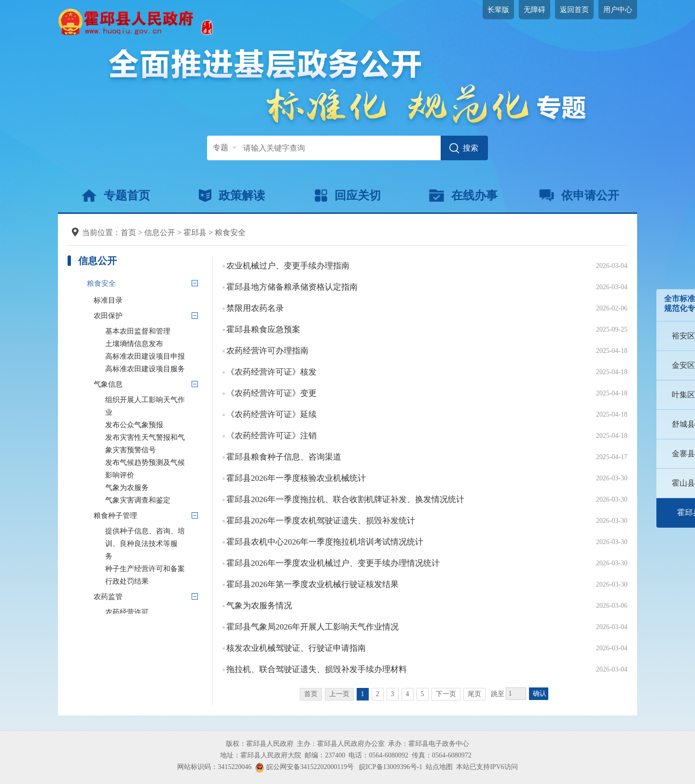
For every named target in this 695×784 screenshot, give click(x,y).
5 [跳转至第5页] (423, 694)
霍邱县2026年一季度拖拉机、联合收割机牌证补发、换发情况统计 (345, 499)
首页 (128, 232)
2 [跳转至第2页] (378, 694)
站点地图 (439, 767)
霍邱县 (195, 232)
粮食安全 (230, 232)
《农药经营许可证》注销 (271, 436)
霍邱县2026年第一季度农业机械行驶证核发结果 (313, 584)
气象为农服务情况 (259, 606)
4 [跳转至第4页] (408, 694)
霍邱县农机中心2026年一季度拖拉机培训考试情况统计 (325, 542)
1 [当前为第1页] (363, 694)
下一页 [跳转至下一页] (446, 694)
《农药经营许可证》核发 (271, 372)
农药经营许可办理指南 (267, 351)
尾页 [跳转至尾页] (474, 694)
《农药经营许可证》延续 (271, 414)
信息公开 (160, 232)
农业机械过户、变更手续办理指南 (288, 266)
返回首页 (574, 10)
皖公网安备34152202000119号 (304, 767)
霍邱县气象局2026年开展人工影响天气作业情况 (313, 627)
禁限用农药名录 (255, 308)
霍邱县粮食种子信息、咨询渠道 (284, 457)
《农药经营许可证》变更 (271, 393)
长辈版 (498, 10)
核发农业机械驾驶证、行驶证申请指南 (296, 648)
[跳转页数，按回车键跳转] (516, 694)
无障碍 (535, 10)
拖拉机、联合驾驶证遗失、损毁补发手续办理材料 (317, 669)
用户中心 (618, 10)
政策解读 (232, 196)
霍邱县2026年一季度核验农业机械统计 (296, 478)
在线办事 (463, 196)
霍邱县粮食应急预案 (263, 329)
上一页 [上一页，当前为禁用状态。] (339, 694)
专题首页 (116, 196)
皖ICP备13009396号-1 (391, 767)
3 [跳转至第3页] (393, 694)
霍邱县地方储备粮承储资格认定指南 (292, 287)
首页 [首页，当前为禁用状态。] (311, 694)
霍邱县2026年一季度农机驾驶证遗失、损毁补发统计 (321, 521)
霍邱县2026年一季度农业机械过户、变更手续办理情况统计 (333, 563)
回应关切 (348, 196)
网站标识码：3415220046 (214, 767)
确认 (540, 693)
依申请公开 (579, 196)
